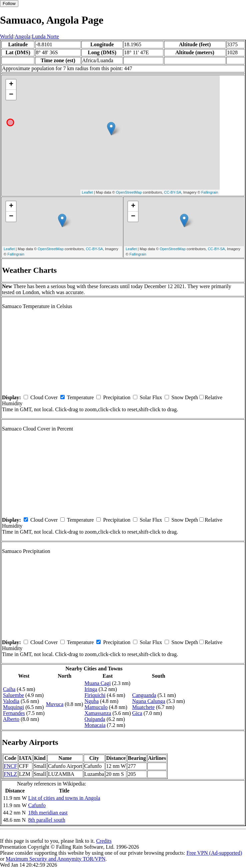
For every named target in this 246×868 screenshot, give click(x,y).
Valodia (11, 701)
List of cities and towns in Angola (64, 798)
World (7, 36)
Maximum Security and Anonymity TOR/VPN (55, 859)
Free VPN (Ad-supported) (214, 853)
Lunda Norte (45, 36)
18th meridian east (48, 813)
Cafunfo (37, 805)
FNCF (10, 766)
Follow (9, 3)
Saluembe (13, 695)
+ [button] (11, 85)
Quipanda (95, 719)
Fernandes (14, 713)
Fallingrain (210, 192)
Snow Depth (185, 397)
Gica (137, 713)
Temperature (80, 397)
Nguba (91, 701)
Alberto (11, 719)
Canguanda (144, 695)
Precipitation (117, 397)
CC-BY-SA (173, 192)
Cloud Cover (44, 397)
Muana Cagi (97, 683)
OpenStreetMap (129, 192)
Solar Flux (151, 397)
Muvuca (55, 704)
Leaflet (87, 192)
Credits (104, 841)
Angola (22, 36)
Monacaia (95, 725)
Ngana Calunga (149, 701)
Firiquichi (95, 695)
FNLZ (10, 774)
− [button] (11, 95)
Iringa (91, 689)
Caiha (9, 689)
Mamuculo (96, 707)
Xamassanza (98, 713)
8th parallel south (47, 820)
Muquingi (13, 707)
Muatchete (144, 707)
